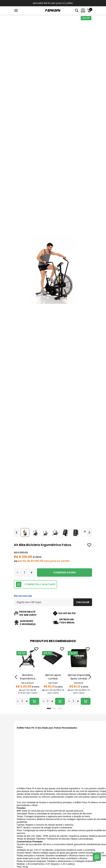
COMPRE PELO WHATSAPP (35, 584)
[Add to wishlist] (89, 545)
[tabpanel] (27, 676)
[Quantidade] (24, 572)
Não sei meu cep (23, 596)
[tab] (49, 708)
